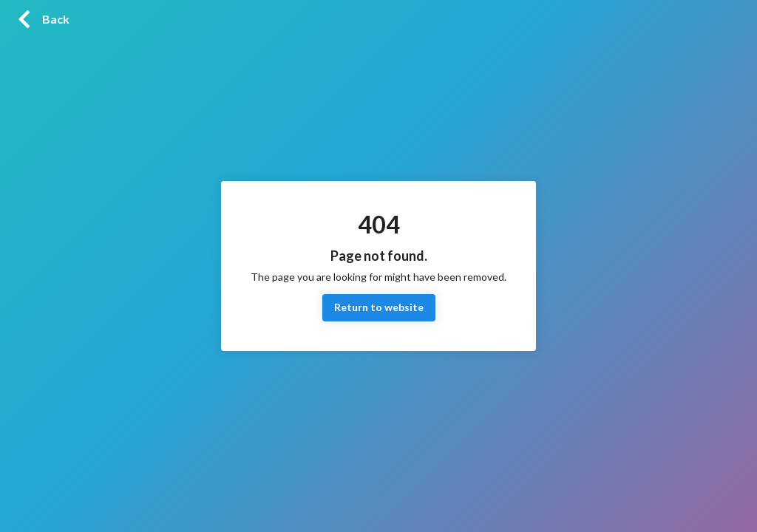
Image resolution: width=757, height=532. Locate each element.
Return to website (379, 308)
